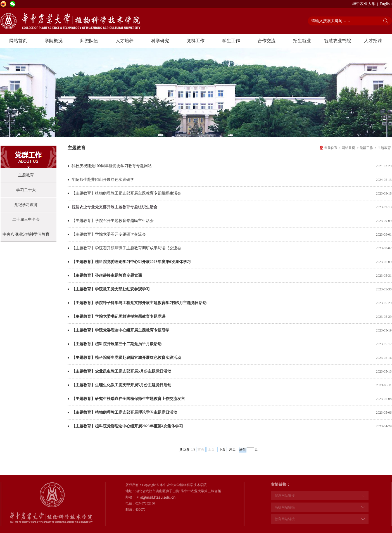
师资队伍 (89, 41)
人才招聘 (373, 41)
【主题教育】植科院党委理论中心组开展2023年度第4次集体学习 (127, 426)
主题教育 (26, 175)
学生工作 (231, 41)
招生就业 (302, 41)
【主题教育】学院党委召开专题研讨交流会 (109, 234)
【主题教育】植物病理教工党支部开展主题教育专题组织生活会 (126, 193)
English (386, 4)
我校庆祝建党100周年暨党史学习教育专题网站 (112, 166)
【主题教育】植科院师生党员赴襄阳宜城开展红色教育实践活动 (126, 358)
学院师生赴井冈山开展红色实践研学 (103, 180)
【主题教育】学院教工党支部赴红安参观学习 (111, 289)
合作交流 (267, 41)
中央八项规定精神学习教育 (26, 234)
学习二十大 (26, 190)
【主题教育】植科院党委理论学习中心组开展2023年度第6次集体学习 (131, 262)
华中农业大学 (364, 4)
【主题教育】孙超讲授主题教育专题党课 (107, 275)
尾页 (232, 449)
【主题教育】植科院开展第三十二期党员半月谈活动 (117, 344)
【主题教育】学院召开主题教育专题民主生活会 (113, 221)
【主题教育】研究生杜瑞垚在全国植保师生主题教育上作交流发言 (128, 399)
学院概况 (54, 41)
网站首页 (18, 41)
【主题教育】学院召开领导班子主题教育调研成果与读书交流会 (126, 248)
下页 (222, 449)
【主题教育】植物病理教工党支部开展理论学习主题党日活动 (124, 412)
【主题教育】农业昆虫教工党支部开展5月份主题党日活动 (121, 371)
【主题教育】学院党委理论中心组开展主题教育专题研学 (120, 330)
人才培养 (125, 41)
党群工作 (196, 41)
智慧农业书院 (338, 41)
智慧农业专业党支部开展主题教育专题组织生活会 (115, 207)
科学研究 (160, 41)
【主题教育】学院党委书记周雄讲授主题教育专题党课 (118, 317)
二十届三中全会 (26, 220)
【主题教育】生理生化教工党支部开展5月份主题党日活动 (121, 385)
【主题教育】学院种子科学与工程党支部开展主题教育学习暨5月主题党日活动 (139, 303)
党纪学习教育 (26, 205)
